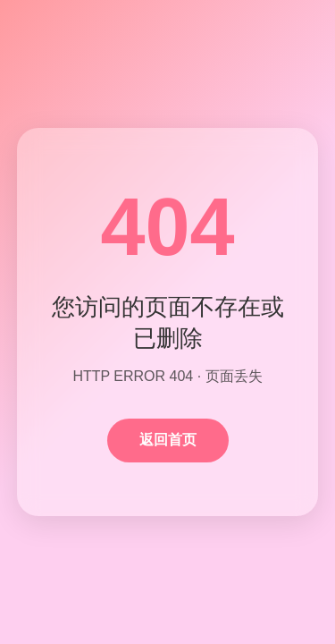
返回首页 (168, 440)
